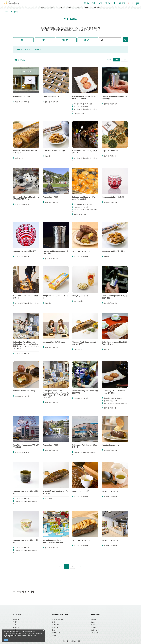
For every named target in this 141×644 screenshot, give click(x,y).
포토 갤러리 (97, 8)
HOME (6, 12)
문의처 (54, 635)
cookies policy (26, 635)
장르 (22, 40)
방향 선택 (87, 40)
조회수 (117, 60)
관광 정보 (16, 619)
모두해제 (37, 50)
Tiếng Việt (95, 633)
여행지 (42, 8)
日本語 (93, 619)
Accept (6, 640)
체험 (61, 8)
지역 (44, 40)
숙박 (78, 8)
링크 (54, 630)
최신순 (124, 60)
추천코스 (52, 8)
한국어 (93, 625)
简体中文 (94, 630)
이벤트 (70, 8)
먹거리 (15, 622)
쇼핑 (14, 625)
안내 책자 (55, 627)
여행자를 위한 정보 (58, 619)
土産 (27, 50)
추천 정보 (16, 627)
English (94, 622)
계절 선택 (65, 40)
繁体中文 (94, 627)
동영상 (86, 8)
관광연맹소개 (56, 633)
